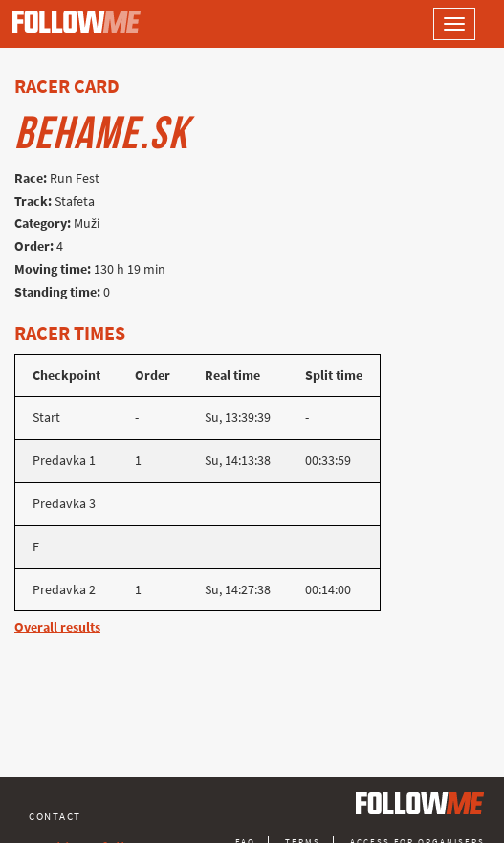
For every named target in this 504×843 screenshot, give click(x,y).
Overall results (57, 627)
